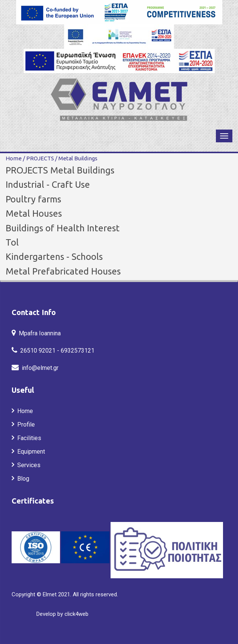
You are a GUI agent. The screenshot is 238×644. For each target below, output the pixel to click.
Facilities (28, 438)
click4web (76, 614)
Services (27, 465)
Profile (25, 425)
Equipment (30, 452)
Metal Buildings (76, 158)
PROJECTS (39, 158)
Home (14, 158)
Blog (22, 479)
